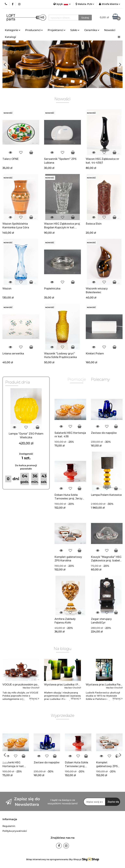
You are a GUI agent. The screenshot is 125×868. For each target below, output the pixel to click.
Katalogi (10, 37)
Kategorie (13, 30)
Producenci (34, 30)
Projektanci (57, 30)
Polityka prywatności (15, 831)
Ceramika (92, 30)
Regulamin (9, 826)
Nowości (110, 30)
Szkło (75, 30)
